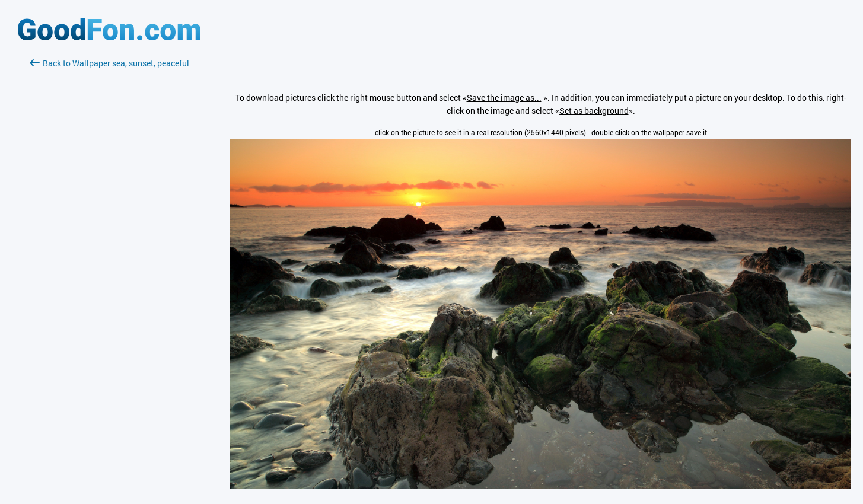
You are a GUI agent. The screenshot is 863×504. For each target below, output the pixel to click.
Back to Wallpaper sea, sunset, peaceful (109, 63)
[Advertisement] (109, 210)
